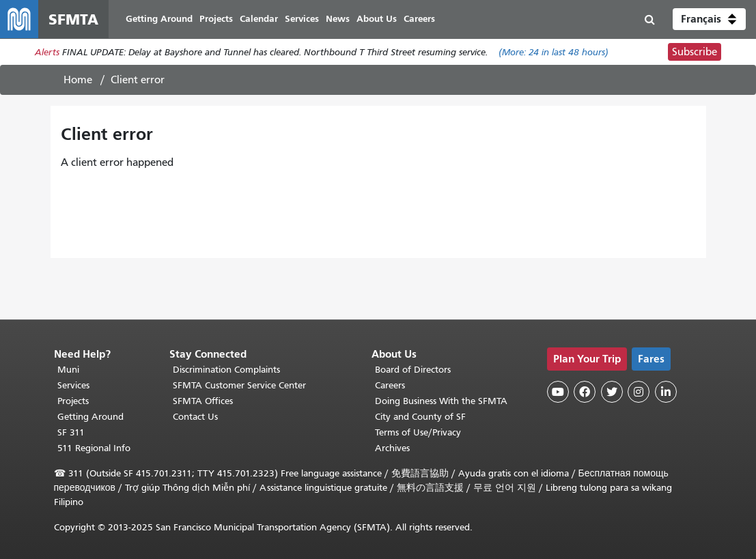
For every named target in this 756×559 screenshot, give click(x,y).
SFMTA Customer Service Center (239, 385)
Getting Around (90, 417)
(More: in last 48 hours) (554, 52)
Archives (392, 448)
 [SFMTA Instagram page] (639, 392)
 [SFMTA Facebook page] (585, 392)
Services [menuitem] (302, 19)
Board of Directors (413, 370)
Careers (390, 385)
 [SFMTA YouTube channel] (558, 392)
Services (73, 385)
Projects (73, 401)
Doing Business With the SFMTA (441, 401)
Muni (68, 370)
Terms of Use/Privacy (418, 432)
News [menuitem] (338, 19)
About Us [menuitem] (377, 19)
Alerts (47, 52)
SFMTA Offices (203, 401)
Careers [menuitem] (419, 19)
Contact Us (195, 417)
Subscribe (695, 52)
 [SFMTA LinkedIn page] (666, 392)
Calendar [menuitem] (259, 19)
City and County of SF (420, 417)
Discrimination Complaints (226, 370)
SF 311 (71, 432)
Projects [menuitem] (216, 19)
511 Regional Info (94, 448)
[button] (709, 19)
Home (78, 80)
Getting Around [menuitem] (159, 19)
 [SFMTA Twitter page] (612, 392)
